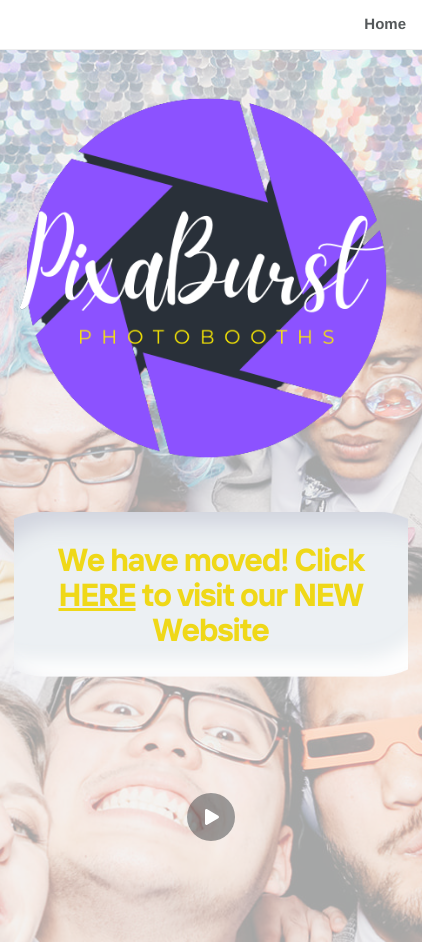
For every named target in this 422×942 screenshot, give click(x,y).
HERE (97, 594)
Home (385, 24)
